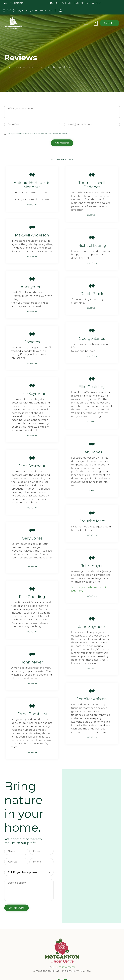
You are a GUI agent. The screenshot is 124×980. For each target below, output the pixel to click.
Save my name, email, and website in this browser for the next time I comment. (38, 134)
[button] (110, 23)
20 (62, 159)
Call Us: (54, 967)
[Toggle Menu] (86, 23)
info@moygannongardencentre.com (30, 10)
